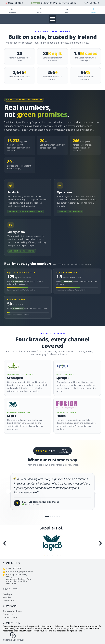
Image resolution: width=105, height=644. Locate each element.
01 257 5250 (93, 3)
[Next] (97, 492)
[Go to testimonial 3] (53, 517)
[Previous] (8, 492)
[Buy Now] (40, 9)
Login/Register (12, 12)
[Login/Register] (12, 9)
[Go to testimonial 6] (59, 517)
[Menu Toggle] (53, 19)
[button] (5, 543)
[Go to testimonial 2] (50, 517)
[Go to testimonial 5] (57, 517)
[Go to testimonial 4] (55, 517)
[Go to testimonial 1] (47, 517)
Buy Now (40, 12)
